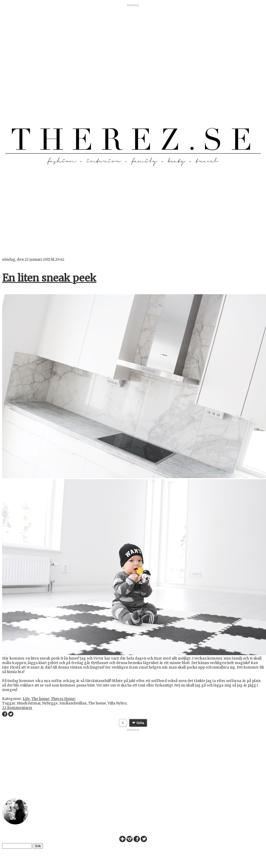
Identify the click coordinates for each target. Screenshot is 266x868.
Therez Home (63, 699)
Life (26, 699)
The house (40, 699)
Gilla (140, 723)
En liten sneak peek (49, 278)
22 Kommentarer (17, 708)
